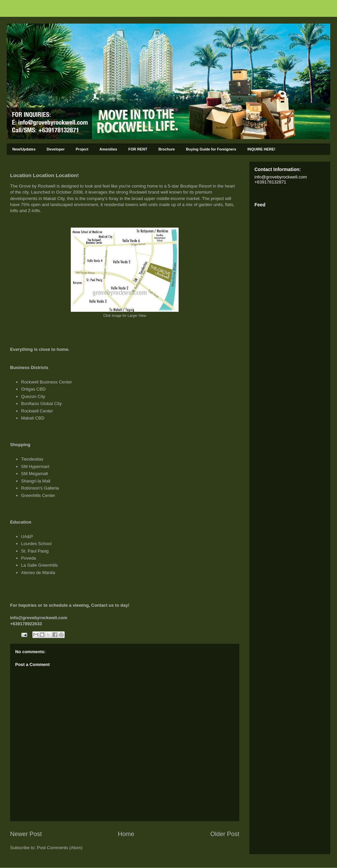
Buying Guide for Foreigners (211, 149)
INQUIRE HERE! (261, 149)
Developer (56, 149)
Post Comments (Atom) (60, 848)
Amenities (108, 149)
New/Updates (24, 149)
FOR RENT (138, 149)
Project (82, 149)
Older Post (225, 834)
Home (126, 834)
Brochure (167, 149)
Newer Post (26, 834)
